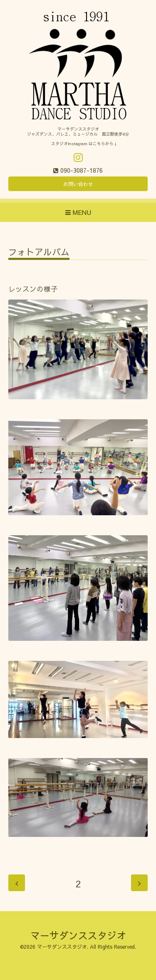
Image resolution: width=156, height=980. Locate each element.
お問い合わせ (78, 184)
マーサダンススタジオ (78, 935)
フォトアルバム (39, 253)
